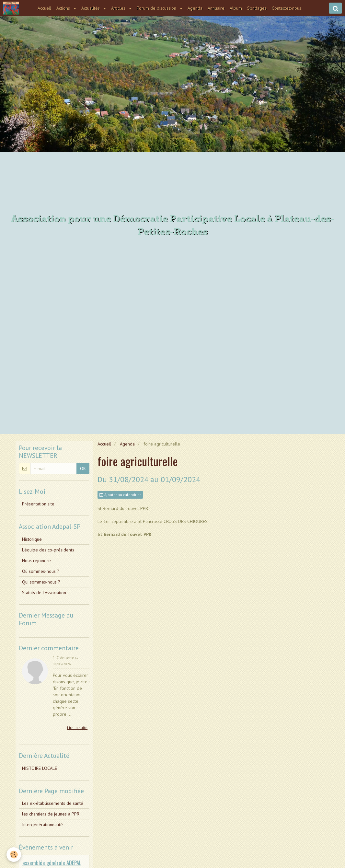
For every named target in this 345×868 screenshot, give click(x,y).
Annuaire (216, 8)
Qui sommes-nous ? (41, 582)
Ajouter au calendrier (120, 495)
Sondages (257, 8)
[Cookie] (14, 855)
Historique (32, 539)
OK (83, 469)
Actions (64, 8)
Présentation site (38, 504)
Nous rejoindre (36, 561)
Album (236, 8)
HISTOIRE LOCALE (40, 768)
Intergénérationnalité (42, 825)
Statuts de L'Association (44, 593)
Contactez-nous (287, 8)
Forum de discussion (157, 8)
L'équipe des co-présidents (48, 550)
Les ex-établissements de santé (53, 803)
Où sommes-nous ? (41, 571)
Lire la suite (77, 728)
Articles (119, 8)
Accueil (44, 8)
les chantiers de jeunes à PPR (51, 814)
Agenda (195, 8)
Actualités (91, 8)
